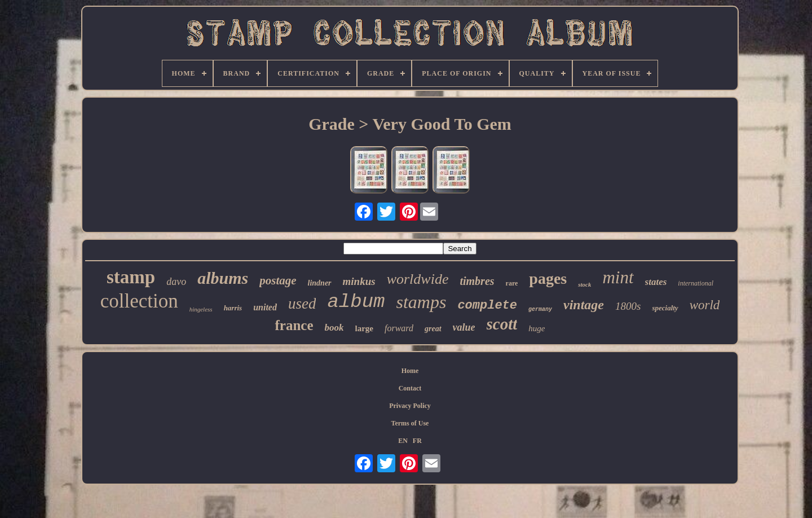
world (705, 305)
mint (618, 277)
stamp (131, 277)
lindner (320, 283)
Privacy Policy (410, 406)
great (433, 329)
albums (223, 278)
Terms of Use (410, 423)
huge (537, 328)
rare (512, 283)
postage (278, 280)
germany (540, 310)
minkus (359, 281)
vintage (584, 305)
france (294, 325)
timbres (477, 281)
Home (410, 371)
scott (502, 324)
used (302, 304)
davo (176, 282)
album (356, 302)
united (265, 307)
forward (399, 328)
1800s (628, 306)
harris (233, 308)
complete (487, 306)
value (464, 327)
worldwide (418, 279)
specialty (665, 308)
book (334, 328)
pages (548, 278)
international (696, 283)
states (656, 282)
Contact (410, 388)
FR (417, 441)
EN (403, 441)
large (364, 328)
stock (584, 284)
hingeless (201, 309)
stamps (421, 302)
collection (139, 301)
